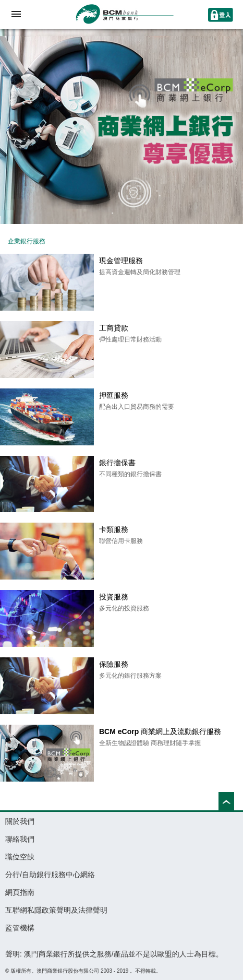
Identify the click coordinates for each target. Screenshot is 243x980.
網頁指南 (20, 892)
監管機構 (20, 928)
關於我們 (20, 821)
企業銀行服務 (27, 241)
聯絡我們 (20, 839)
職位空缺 (20, 857)
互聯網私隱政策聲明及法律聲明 (56, 910)
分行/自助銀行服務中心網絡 (50, 875)
